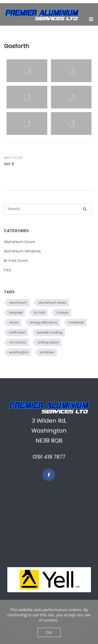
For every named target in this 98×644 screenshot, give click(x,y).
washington (19, 352)
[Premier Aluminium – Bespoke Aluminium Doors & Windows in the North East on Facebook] (49, 475)
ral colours (18, 342)
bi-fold (39, 312)
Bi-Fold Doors (16, 261)
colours (62, 312)
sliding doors (48, 342)
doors (14, 322)
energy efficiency (44, 322)
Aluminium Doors (19, 242)
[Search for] (48, 209)
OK (49, 632)
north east (17, 332)
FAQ (8, 270)
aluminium (18, 303)
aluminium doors (52, 303)
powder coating (50, 332)
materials (76, 322)
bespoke (16, 312)
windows (47, 352)
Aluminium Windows (22, 251)
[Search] (85, 209)
